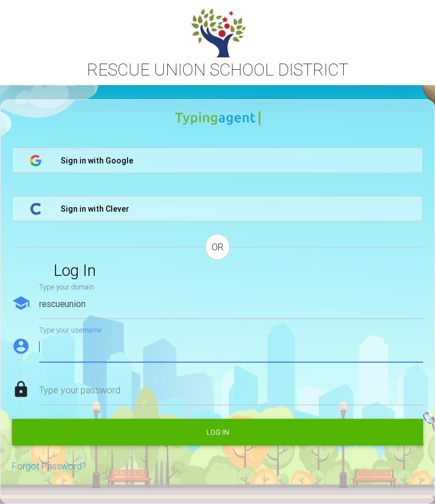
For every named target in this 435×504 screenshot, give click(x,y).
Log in (218, 432)
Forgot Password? (49, 466)
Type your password (80, 390)
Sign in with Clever (79, 209)
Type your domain (67, 287)
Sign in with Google (81, 161)
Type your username (70, 330)
